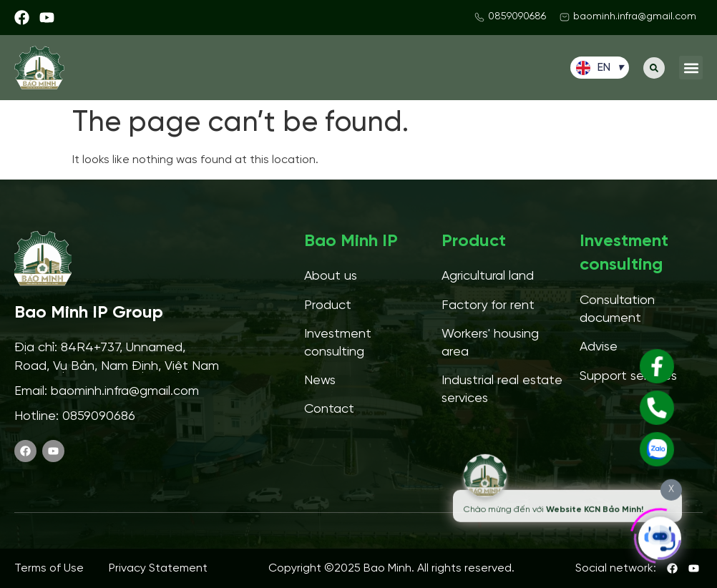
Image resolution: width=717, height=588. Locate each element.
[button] (654, 68)
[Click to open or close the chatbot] (660, 535)
